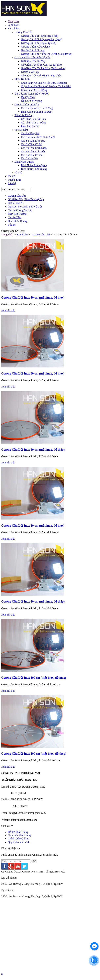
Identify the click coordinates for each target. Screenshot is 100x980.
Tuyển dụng (14, 180)
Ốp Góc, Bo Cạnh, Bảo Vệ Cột (31, 94)
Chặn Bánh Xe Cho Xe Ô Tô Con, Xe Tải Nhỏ (46, 86)
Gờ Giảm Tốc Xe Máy (33, 61)
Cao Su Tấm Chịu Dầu (33, 151)
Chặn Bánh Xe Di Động (34, 90)
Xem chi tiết (8, 310)
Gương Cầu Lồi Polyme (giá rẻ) (39, 43)
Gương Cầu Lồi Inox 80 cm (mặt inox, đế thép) (33, 601)
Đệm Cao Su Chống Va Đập (36, 112)
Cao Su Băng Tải (30, 133)
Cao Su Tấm (21, 130)
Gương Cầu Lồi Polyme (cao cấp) (40, 36)
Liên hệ (12, 183)
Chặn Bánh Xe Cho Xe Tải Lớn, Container (44, 83)
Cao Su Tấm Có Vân (32, 155)
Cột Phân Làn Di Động (34, 123)
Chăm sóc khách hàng (19, 835)
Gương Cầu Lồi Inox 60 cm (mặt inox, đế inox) (33, 373)
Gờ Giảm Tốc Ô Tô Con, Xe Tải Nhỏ (41, 65)
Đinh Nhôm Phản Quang (34, 165)
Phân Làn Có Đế (30, 126)
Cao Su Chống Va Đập (27, 104)
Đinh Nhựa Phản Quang (34, 169)
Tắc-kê (18, 173)
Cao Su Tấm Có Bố (32, 144)
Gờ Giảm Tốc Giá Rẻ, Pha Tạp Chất (41, 76)
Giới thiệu (13, 25)
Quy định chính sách (19, 842)
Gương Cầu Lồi (23, 32)
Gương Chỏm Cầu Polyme (36, 47)
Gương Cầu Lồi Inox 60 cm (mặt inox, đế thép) (33, 450)
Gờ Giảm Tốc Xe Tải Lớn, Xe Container (43, 68)
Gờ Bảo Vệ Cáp (30, 72)
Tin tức (12, 176)
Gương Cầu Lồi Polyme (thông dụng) (42, 39)
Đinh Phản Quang (24, 162)
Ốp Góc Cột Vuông (31, 101)
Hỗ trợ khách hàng (18, 832)
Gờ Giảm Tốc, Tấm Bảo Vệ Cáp (32, 57)
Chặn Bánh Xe (22, 79)
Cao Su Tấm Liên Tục (33, 141)
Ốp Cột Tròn (28, 97)
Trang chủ (13, 21)
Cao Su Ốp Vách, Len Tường (37, 108)
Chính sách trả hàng (19, 839)
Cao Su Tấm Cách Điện (34, 148)
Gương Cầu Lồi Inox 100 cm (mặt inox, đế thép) (34, 754)
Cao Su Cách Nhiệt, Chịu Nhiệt (38, 137)
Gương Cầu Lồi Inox (33, 50)
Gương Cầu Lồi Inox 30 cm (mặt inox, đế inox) (33, 297)
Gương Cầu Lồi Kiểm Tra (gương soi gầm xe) (47, 54)
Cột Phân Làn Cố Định (33, 119)
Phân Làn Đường (24, 115)
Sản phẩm (13, 29)
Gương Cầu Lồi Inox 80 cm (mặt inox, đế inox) (33, 526)
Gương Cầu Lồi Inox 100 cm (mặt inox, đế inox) (34, 678)
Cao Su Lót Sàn (29, 158)
